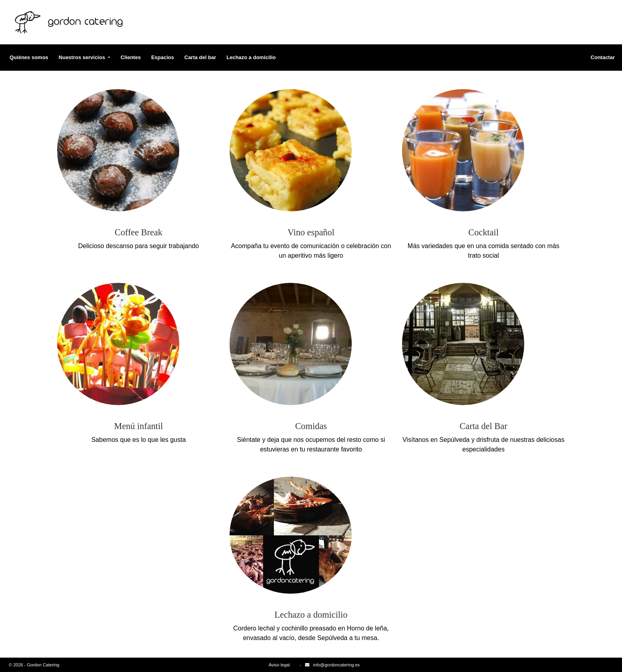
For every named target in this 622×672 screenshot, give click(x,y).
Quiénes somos (29, 57)
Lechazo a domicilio (251, 57)
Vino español (311, 232)
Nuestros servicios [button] (83, 57)
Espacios (163, 57)
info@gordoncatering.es (336, 665)
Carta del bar (200, 57)
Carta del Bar (483, 426)
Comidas (311, 426)
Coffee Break (139, 232)
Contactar (603, 57)
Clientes (131, 57)
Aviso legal (279, 665)
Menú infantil (139, 426)
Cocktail (483, 232)
